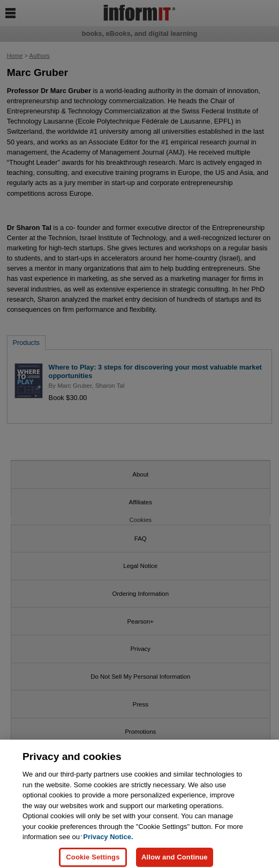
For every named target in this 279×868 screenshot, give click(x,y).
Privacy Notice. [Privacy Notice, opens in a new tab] (108, 840)
